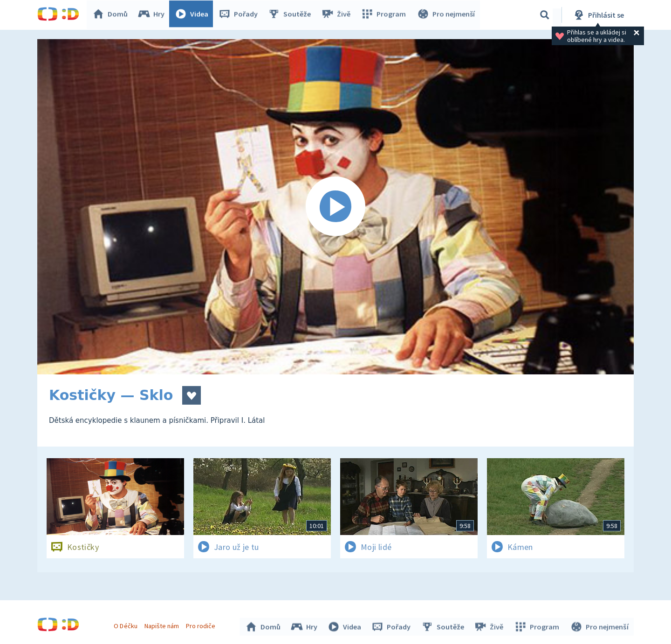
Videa (194, 15)
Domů (112, 15)
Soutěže (292, 15)
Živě (338, 15)
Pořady (240, 15)
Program (385, 15)
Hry (154, 15)
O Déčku (127, 624)
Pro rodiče (202, 624)
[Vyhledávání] (545, 15)
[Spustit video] (335, 207)
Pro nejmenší (446, 15)
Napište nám (163, 624)
